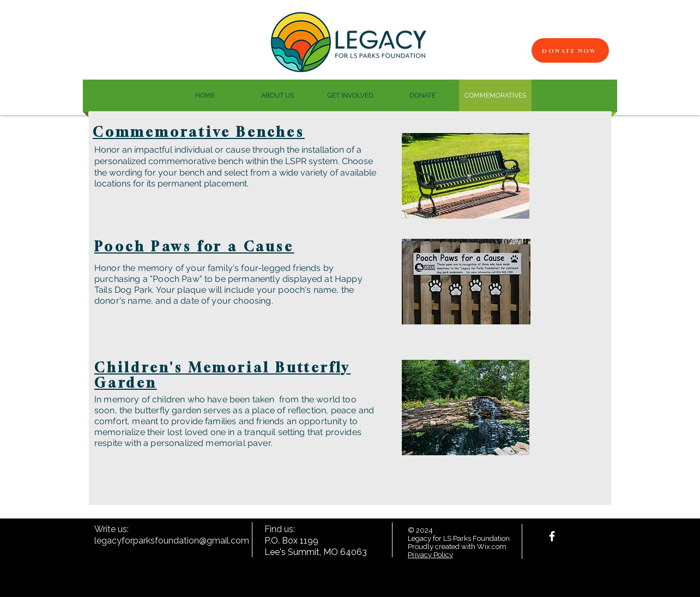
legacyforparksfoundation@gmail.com (172, 541)
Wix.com (492, 547)
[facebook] (552, 536)
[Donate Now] (570, 50)
